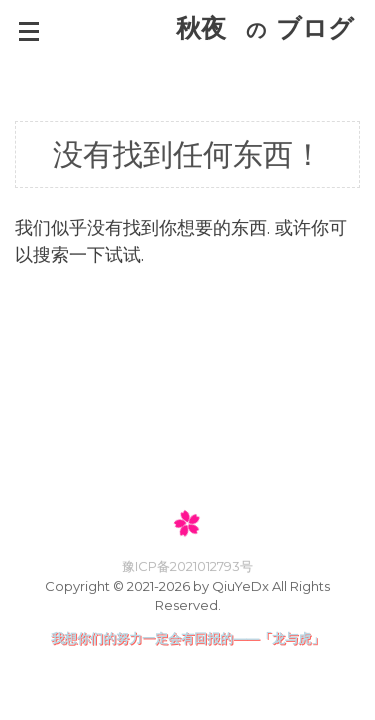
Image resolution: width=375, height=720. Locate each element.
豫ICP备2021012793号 (187, 566)
